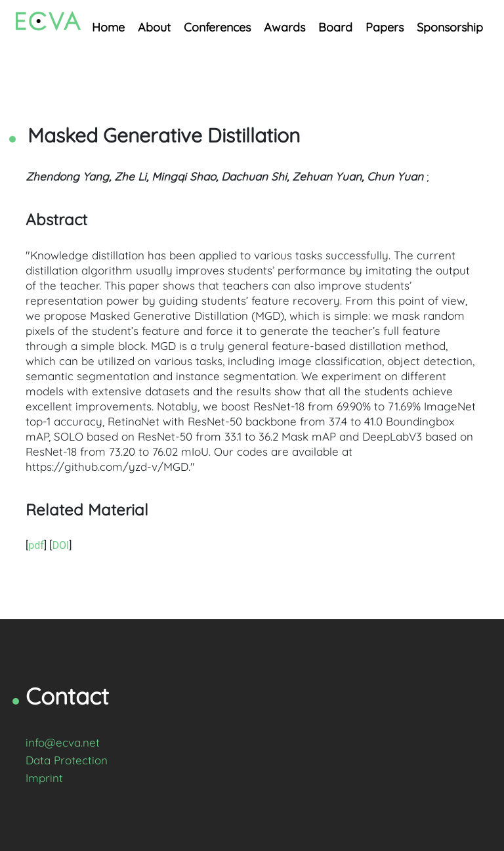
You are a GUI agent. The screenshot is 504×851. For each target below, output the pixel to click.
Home (108, 27)
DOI (60, 545)
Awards (284, 27)
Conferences (217, 27)
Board (335, 27)
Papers (385, 27)
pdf (36, 545)
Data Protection (67, 760)
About (154, 27)
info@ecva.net (63, 742)
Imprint (44, 778)
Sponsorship (450, 27)
